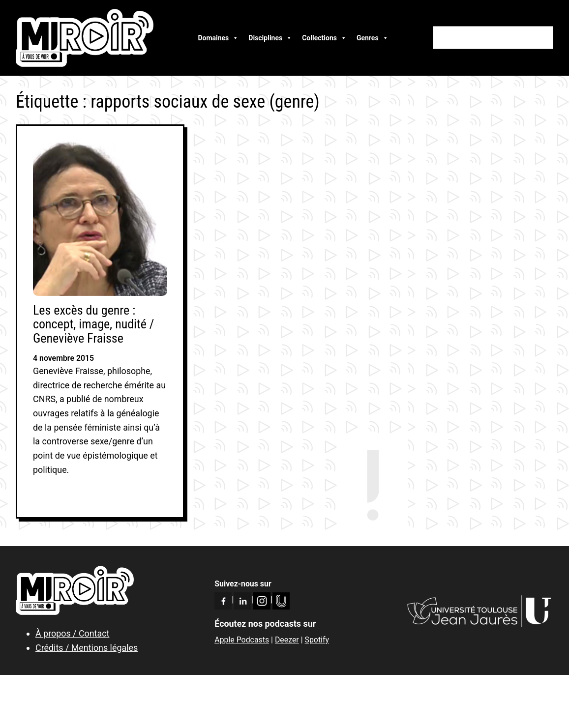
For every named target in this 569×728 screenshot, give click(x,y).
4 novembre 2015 (63, 358)
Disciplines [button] (270, 38)
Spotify (316, 640)
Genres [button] (373, 38)
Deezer (287, 640)
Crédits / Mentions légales (87, 648)
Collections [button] (324, 38)
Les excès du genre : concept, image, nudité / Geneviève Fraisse (93, 324)
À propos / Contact (72, 633)
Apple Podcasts (242, 640)
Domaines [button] (218, 38)
